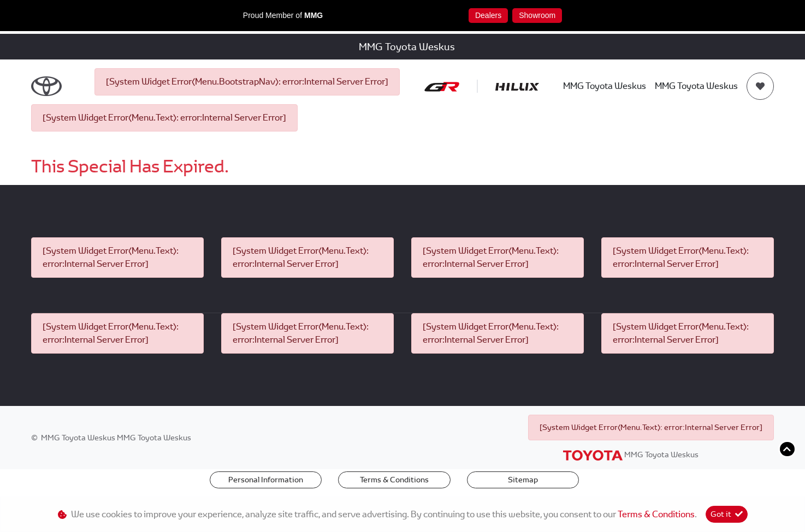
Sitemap (523, 480)
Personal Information (266, 480)
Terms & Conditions (394, 480)
